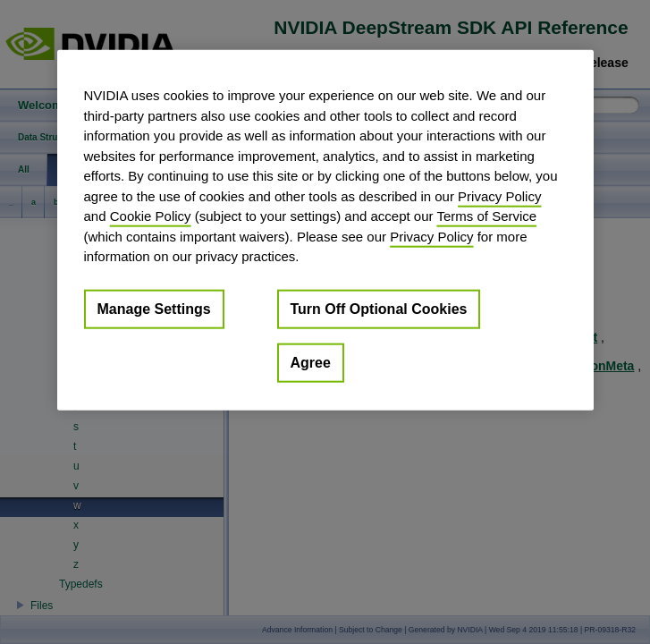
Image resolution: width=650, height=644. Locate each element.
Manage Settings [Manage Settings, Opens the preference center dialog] (154, 308)
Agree (311, 362)
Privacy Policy (499, 195)
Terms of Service (486, 216)
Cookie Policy (151, 216)
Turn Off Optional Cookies (379, 308)
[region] (325, 230)
